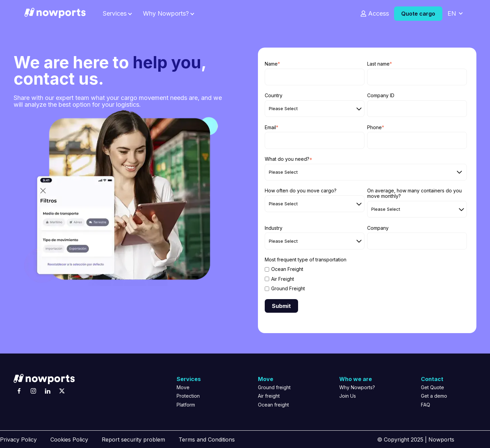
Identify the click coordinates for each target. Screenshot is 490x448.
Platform (186, 405)
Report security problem (133, 440)
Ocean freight (273, 405)
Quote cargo (418, 14)
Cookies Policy (69, 440)
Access (379, 14)
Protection (188, 396)
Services (115, 14)
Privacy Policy (18, 440)
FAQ (426, 405)
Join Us (348, 396)
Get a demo (434, 396)
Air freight (269, 396)
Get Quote (432, 387)
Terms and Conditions (207, 440)
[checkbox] (366, 279)
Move (183, 387)
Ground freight (274, 387)
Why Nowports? (166, 14)
